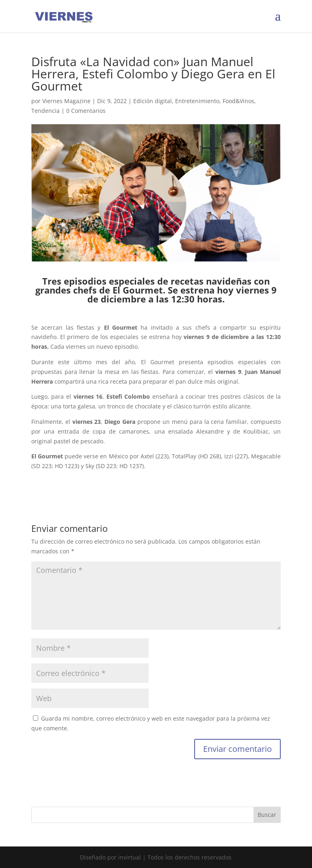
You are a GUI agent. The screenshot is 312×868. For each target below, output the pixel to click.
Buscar (267, 815)
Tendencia (45, 111)
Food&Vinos (238, 101)
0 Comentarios (86, 111)
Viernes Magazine (66, 101)
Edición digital (153, 101)
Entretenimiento (197, 101)
